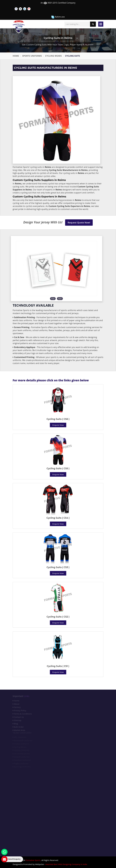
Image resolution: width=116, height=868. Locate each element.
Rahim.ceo (58, 17)
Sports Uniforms (32, 56)
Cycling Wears (53, 56)
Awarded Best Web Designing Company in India (66, 864)
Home (16, 56)
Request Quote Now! (79, 223)
